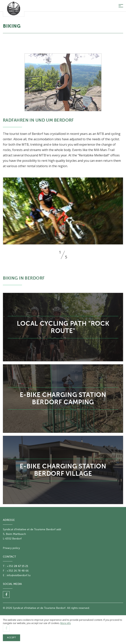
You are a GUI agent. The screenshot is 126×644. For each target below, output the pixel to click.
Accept (11, 638)
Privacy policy (11, 548)
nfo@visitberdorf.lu (19, 575)
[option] (63, 211)
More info (66, 623)
